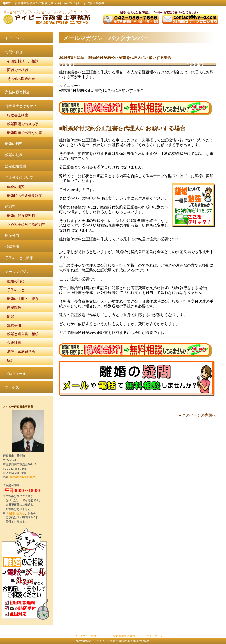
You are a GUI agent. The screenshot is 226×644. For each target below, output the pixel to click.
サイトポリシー (156, 636)
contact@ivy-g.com (22, 477)
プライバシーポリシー (88, 636)
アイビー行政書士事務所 (47, 17)
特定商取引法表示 (124, 636)
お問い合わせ (17, 513)
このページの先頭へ (199, 415)
